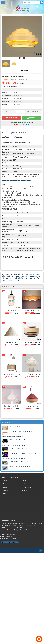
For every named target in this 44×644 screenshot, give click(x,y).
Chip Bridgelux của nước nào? (18, 525)
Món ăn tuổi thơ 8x (14, 504)
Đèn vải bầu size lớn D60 (32, 451)
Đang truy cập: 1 (13, 620)
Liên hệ (25, 561)
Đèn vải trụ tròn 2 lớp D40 (12, 451)
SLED (14, 622)
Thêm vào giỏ (12, 118)
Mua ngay (31, 118)
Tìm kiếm (26, 567)
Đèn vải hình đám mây (32, 388)
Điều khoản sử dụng (37, 622)
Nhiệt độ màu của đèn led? (17, 517)
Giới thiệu (5, 558)
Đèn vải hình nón (12, 420)
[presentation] (20, 58)
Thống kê (5, 564)
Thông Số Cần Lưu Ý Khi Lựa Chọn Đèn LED (22, 530)
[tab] (5, 133)
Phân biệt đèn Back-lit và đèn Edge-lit (20, 509)
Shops (4, 571)
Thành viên (5, 561)
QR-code (5, 620)
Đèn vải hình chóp (32, 483)
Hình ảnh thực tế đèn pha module (19, 544)
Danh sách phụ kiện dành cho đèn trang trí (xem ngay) (17, 181)
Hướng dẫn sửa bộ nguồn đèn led (12, 514)
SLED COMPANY (26, 622)
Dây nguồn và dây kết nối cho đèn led (14, 536)
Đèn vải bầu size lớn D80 (12, 483)
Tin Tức (25, 558)
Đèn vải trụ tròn (12, 388)
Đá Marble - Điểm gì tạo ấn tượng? (19, 539)
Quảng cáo (5, 567)
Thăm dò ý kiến (27, 564)
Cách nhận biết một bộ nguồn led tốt (13, 522)
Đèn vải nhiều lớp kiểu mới (32, 420)
